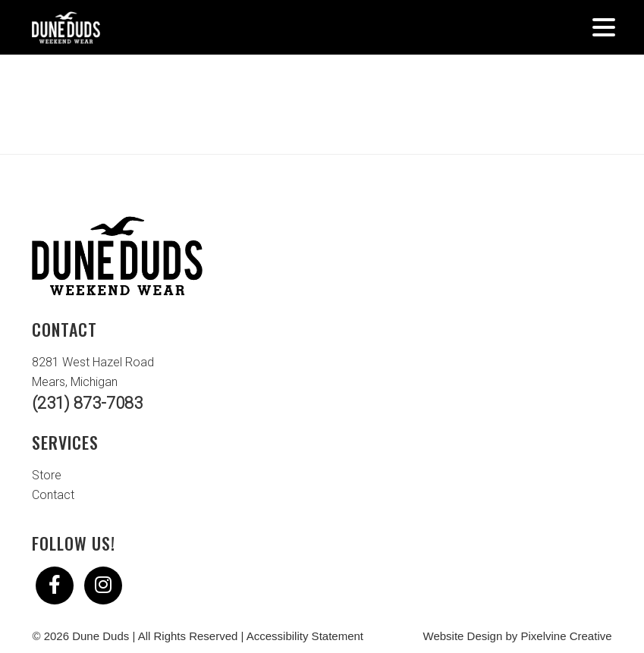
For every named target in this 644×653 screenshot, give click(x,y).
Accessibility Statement (305, 636)
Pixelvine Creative (567, 636)
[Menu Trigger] (604, 26)
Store (47, 475)
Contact (53, 495)
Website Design (463, 636)
